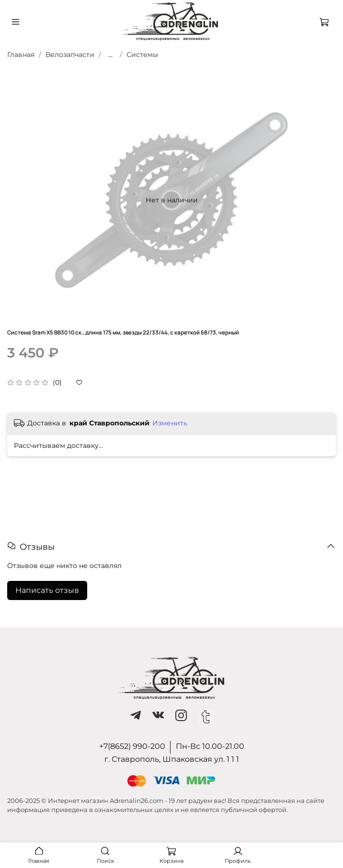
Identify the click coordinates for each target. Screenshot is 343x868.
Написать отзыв (47, 590)
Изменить (170, 423)
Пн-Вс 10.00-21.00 (210, 746)
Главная (21, 55)
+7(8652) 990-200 (132, 746)
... (110, 55)
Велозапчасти (70, 55)
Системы (142, 55)
